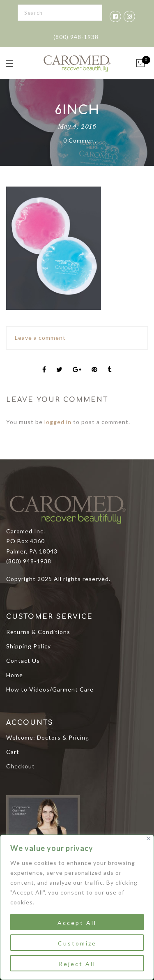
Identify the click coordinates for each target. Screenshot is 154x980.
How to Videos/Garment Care (50, 689)
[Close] (148, 838)
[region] (77, 907)
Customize (77, 943)
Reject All (77, 964)
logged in (58, 422)
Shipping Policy (29, 646)
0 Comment (80, 140)
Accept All (77, 923)
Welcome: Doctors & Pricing (48, 737)
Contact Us (23, 661)
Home (15, 675)
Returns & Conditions (38, 632)
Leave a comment (40, 338)
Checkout (21, 766)
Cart (13, 752)
